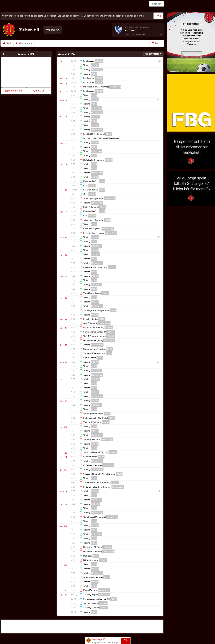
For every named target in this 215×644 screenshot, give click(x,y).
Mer (157, 43)
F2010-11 (95, 99)
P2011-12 (95, 65)
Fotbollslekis (97, 345)
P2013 (94, 121)
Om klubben (24, 43)
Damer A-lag (111, 233)
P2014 (94, 104)
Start (7, 43)
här (81, 16)
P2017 (94, 224)
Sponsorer (76, 43)
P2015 (94, 164)
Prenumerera (14, 91)
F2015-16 (95, 117)
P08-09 (99, 61)
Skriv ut (39, 91)
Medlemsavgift (98, 43)
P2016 (94, 156)
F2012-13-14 (96, 108)
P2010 (94, 74)
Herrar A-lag (97, 70)
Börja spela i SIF (122, 43)
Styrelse (43, 43)
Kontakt (59, 43)
